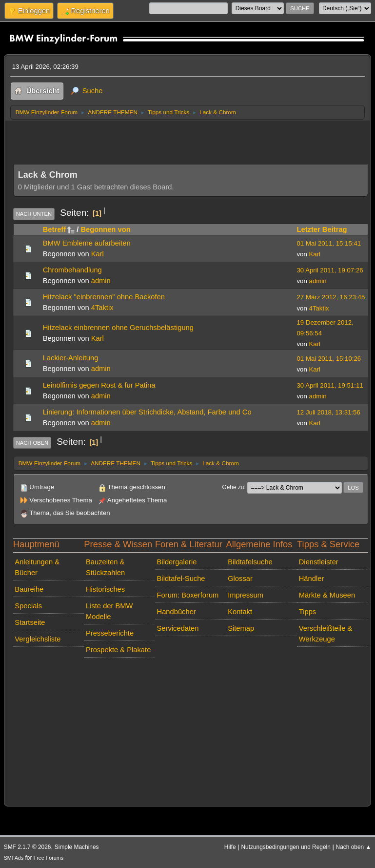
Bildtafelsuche (250, 562)
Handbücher (177, 612)
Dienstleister (319, 562)
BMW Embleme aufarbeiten (87, 243)
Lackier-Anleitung (71, 358)
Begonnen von (105, 229)
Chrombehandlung (72, 270)
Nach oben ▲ (354, 847)
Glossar (240, 579)
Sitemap (241, 628)
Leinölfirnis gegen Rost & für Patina (99, 385)
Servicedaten (178, 628)
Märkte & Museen (327, 595)
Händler (312, 579)
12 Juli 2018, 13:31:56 (329, 412)
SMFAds (14, 858)
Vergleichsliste (38, 639)
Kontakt (240, 612)
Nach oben (32, 443)
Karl (98, 254)
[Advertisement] (191, 140)
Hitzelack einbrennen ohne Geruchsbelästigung (118, 328)
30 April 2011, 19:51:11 (330, 385)
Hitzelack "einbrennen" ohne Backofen (104, 297)
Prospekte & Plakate (118, 650)
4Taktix (102, 308)
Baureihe (29, 589)
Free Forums (49, 858)
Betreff (59, 229)
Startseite (30, 622)
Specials (28, 606)
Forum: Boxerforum (188, 595)
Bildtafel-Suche (181, 579)
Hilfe (230, 847)
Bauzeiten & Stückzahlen (105, 567)
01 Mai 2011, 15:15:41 (329, 243)
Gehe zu (233, 487)
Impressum (246, 595)
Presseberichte (110, 633)
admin (101, 281)
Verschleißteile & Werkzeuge (326, 634)
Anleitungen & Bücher (37, 567)
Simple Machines (77, 847)
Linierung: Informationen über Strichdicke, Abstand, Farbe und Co (147, 412)
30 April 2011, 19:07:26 (330, 270)
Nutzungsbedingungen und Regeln (286, 847)
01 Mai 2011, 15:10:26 (329, 359)
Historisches (105, 589)
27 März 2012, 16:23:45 (331, 297)
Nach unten (34, 214)
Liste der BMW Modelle (109, 611)
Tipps (307, 612)
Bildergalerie (177, 562)
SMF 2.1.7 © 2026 (28, 847)
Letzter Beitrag (322, 229)
